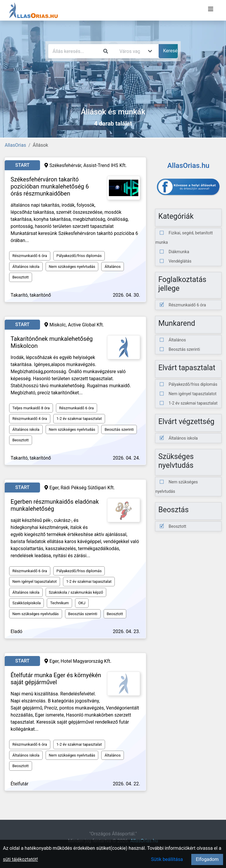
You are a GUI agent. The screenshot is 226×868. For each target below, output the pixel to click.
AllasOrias (15, 145)
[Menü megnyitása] (211, 9)
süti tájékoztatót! (20, 859)
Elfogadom (207, 859)
